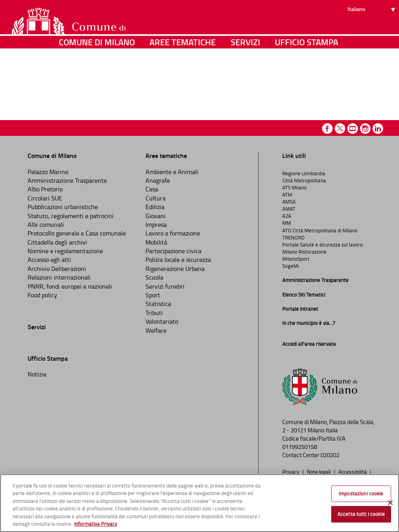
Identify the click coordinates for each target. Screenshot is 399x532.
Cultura (156, 198)
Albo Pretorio (45, 189)
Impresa (156, 224)
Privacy (291, 471)
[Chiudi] (390, 503)
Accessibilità (353, 471)
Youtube (353, 129)
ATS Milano (295, 187)
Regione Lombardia (304, 173)
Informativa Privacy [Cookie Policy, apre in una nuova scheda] (96, 524)
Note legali (319, 471)
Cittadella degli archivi (57, 242)
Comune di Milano (97, 81)
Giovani (156, 216)
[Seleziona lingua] (372, 36)
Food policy (42, 295)
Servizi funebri (165, 286)
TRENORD (293, 237)
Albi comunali (46, 224)
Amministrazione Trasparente (67, 180)
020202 (330, 455)
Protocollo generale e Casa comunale (77, 233)
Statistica (158, 304)
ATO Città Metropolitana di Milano (320, 230)
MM (287, 223)
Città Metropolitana (304, 180)
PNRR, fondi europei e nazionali (70, 286)
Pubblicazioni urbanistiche (63, 207)
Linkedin (378, 129)
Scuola (154, 277)
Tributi (154, 313)
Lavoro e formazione (173, 233)
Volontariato (162, 321)
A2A (287, 216)
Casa (152, 189)
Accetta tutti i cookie (361, 514)
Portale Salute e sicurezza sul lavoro (323, 245)
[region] (199, 503)
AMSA (289, 202)
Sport (153, 295)
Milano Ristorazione (304, 252)
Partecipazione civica (173, 251)
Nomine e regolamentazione (65, 251)
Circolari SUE (45, 198)
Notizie (37, 374)
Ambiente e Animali (172, 172)
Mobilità (156, 242)
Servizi (245, 81)
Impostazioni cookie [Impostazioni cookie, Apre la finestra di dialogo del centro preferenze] (361, 493)
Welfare (156, 330)
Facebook (327, 129)
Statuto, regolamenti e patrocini (71, 216)
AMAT (289, 209)
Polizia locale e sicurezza (178, 260)
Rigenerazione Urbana (175, 269)
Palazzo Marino (48, 172)
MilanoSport (296, 259)
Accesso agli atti (49, 260)
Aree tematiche (183, 81)
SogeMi (291, 266)
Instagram (365, 129)
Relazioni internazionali (59, 277)
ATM (287, 195)
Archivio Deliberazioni (57, 269)
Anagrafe (158, 180)
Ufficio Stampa (307, 81)
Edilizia (155, 207)
